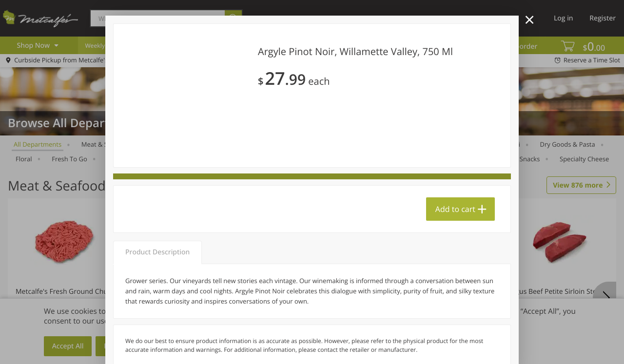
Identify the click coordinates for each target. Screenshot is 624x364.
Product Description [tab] (157, 252)
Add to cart (455, 209)
